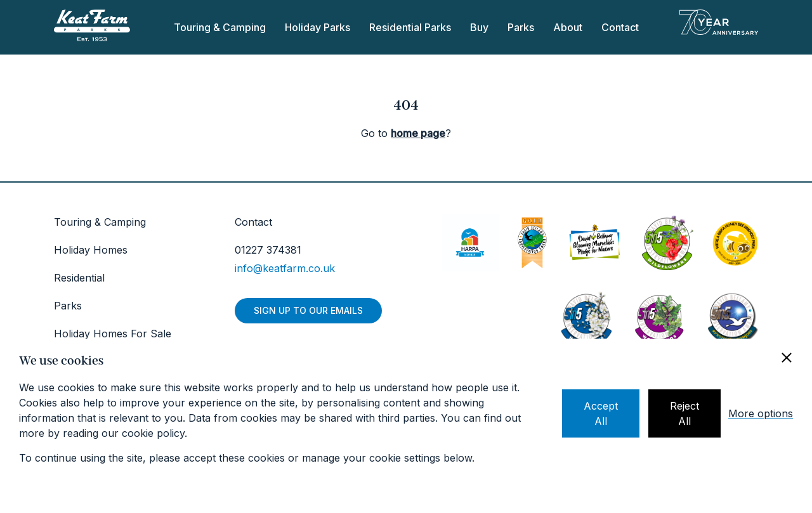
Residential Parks (410, 27)
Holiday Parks (318, 27)
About (568, 27)
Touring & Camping (220, 27)
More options (761, 413)
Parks (521, 27)
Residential (79, 278)
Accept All (601, 413)
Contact (620, 27)
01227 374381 (268, 250)
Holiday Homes (91, 250)
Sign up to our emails (308, 310)
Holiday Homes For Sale (113, 334)
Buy (479, 27)
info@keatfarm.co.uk (285, 268)
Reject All (684, 413)
